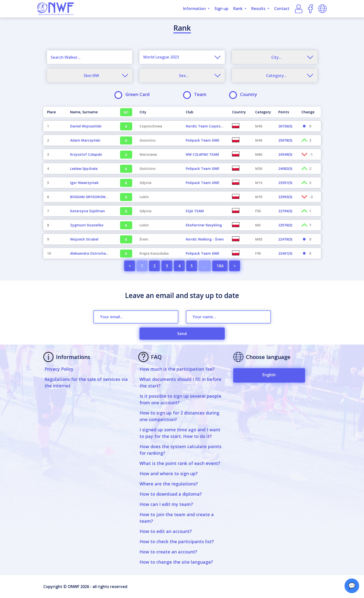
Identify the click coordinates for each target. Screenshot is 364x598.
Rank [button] (238, 9)
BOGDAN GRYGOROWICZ (90, 197)
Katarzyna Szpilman (88, 211)
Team (196, 94)
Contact (282, 9)
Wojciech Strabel (84, 239)
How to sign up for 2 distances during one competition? (179, 416)
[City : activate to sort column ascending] (159, 112)
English (269, 375)
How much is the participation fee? (177, 369)
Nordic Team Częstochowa (209, 126)
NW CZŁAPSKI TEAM (202, 154)
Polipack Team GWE (203, 140)
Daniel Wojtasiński (86, 126)
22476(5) (285, 239)
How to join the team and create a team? (177, 518)
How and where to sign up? (169, 473)
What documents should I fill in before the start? (180, 382)
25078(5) (285, 140)
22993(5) (285, 197)
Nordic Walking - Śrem (205, 239)
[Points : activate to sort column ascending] (286, 112)
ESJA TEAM (195, 211)
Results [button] (259, 9)
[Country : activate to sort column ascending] (240, 112)
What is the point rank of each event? (180, 463)
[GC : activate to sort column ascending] (124, 112)
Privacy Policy (59, 369)
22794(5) (285, 211)
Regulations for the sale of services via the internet (86, 382)
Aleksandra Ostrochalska (91, 253)
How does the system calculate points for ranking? (180, 450)
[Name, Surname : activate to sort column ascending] (90, 112)
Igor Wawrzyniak (84, 183)
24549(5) (285, 154)
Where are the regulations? (169, 484)
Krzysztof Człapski (86, 154)
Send (182, 334)
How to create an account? (168, 552)
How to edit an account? (166, 531)
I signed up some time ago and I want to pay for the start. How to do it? (180, 433)
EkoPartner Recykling (204, 225)
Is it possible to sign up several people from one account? (180, 399)
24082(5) (285, 169)
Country (245, 94)
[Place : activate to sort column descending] (55, 112)
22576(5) (285, 225)
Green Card (134, 94)
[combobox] (182, 57)
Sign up (221, 9)
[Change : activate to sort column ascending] (309, 112)
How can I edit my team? (166, 504)
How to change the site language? (176, 562)
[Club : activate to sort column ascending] (205, 112)
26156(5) (285, 126)
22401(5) (285, 253)
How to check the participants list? (177, 541)
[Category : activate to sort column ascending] (263, 112)
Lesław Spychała (84, 169)
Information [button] (195, 9)
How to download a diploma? (171, 494)
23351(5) (285, 183)
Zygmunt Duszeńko (87, 225)
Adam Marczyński (85, 140)
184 (220, 266)
